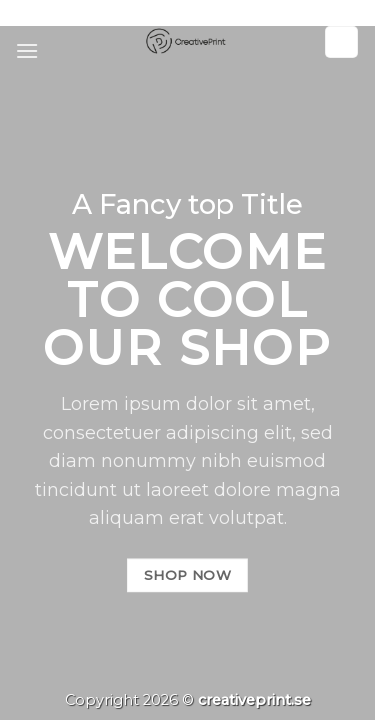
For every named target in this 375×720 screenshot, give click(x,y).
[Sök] (342, 42)
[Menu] (27, 50)
